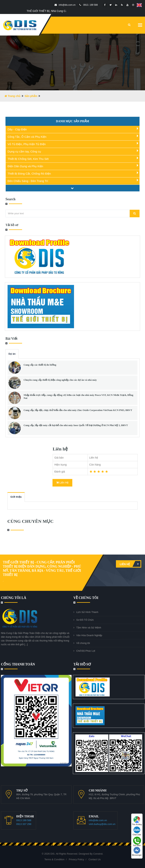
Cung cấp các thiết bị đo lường (40, 365)
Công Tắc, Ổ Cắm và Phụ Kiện (27, 137)
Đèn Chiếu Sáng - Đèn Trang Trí (28, 181)
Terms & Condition (54, 859)
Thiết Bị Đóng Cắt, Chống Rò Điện (29, 174)
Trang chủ (12, 96)
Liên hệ (130, 564)
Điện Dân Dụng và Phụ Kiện (25, 166)
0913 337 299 (24, 824)
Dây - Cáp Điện (17, 129)
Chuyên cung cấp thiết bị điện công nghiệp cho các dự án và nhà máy (60, 380)
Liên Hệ (62, 483)
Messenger (137, 851)
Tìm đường (137, 821)
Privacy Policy (76, 859)
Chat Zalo (137, 831)
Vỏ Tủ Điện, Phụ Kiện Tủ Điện (27, 144)
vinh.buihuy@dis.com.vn (102, 824)
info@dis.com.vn (98, 820)
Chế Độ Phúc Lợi (86, 651)
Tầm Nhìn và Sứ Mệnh (89, 628)
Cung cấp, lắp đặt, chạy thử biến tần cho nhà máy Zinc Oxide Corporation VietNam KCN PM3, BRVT (78, 410)
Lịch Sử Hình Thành (87, 612)
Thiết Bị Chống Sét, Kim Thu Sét (28, 159)
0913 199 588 (24, 820)
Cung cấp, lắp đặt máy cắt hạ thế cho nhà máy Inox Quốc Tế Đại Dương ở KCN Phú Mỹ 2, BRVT (76, 425)
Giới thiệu (16, 497)
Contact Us (95, 859)
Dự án (12, 354)
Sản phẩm (31, 96)
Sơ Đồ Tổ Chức (85, 620)
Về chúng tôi (83, 643)
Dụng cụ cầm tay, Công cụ (24, 151)
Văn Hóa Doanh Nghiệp (89, 635)
